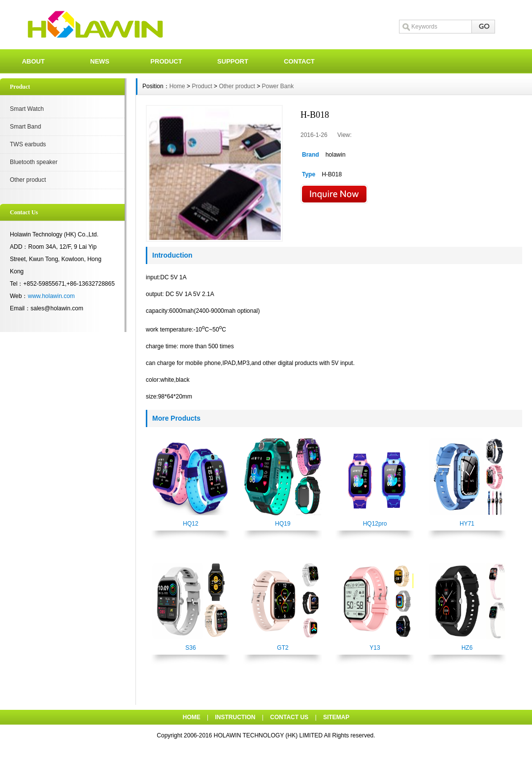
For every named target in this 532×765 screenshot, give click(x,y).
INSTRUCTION (235, 717)
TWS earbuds (28, 144)
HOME (192, 717)
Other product (28, 180)
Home (177, 86)
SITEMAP (336, 717)
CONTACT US (289, 717)
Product (202, 86)
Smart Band (25, 127)
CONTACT (299, 61)
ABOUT (33, 61)
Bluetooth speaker (34, 162)
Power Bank (278, 86)
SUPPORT (233, 61)
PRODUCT (166, 61)
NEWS (100, 61)
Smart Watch (27, 109)
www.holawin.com (51, 296)
